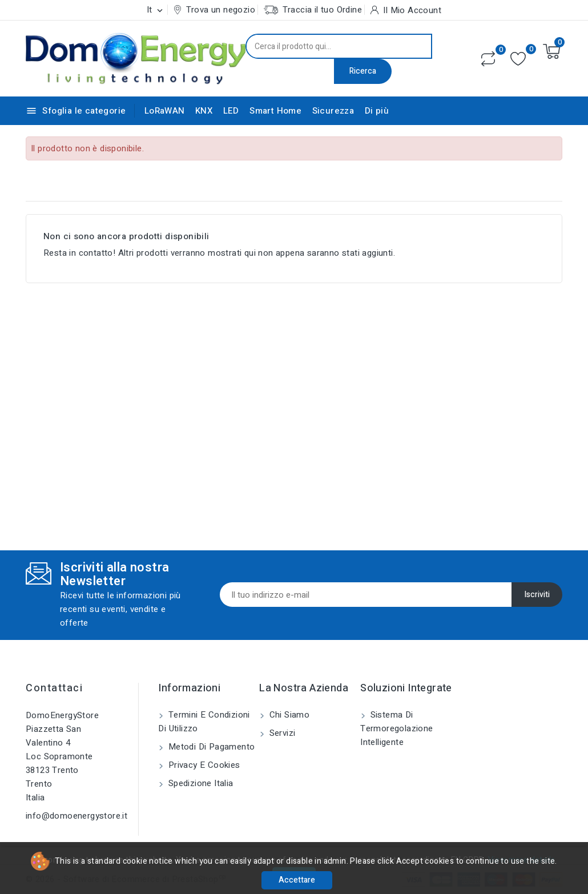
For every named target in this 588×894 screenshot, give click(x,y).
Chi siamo (288, 715)
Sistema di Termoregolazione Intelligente (396, 728)
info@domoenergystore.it (76, 816)
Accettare (297, 880)
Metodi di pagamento (210, 747)
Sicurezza (333, 111)
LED (231, 111)
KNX (204, 111)
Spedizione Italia (199, 783)
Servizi (281, 733)
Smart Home (275, 111)
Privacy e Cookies (203, 765)
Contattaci (54, 688)
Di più (377, 111)
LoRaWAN (165, 111)
